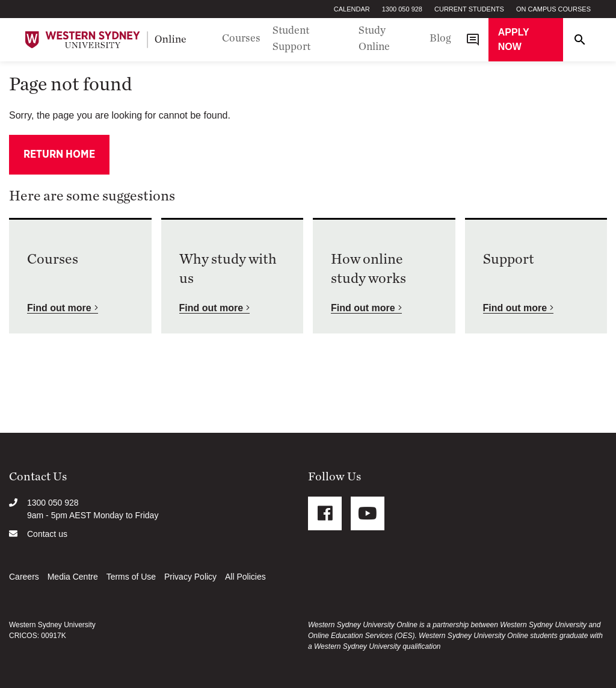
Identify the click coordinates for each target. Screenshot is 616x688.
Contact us (47, 534)
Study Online (374, 39)
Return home (59, 155)
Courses (241, 39)
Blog (440, 39)
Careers (24, 577)
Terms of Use (131, 577)
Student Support (291, 39)
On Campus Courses (553, 9)
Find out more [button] (59, 308)
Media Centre (73, 577)
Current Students (469, 9)
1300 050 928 (402, 9)
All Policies (245, 577)
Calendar (352, 9)
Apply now (514, 39)
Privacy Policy (190, 577)
